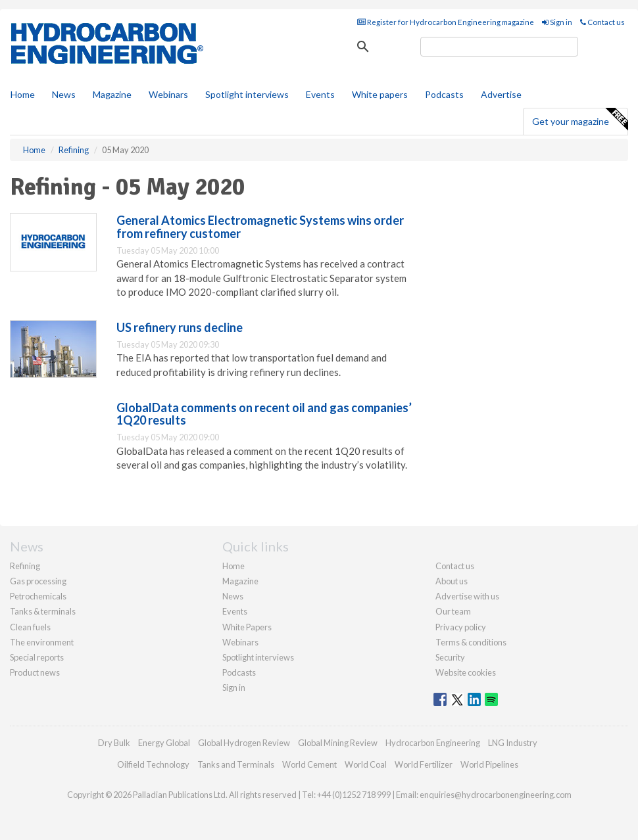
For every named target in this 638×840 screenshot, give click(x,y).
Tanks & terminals (43, 611)
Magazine (112, 94)
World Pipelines (489, 764)
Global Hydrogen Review (244, 743)
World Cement (309, 764)
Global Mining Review (338, 743)
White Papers (247, 627)
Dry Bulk (114, 743)
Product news (35, 672)
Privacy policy (461, 627)
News (233, 596)
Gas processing (38, 581)
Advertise (501, 94)
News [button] (64, 94)
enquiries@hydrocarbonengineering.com (496, 795)
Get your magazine (580, 120)
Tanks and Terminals (236, 764)
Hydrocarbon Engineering (433, 743)
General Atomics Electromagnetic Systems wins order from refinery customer (260, 227)
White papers (380, 94)
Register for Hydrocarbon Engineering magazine (446, 22)
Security (450, 657)
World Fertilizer (424, 764)
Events (320, 94)
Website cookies (466, 672)
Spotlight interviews (247, 94)
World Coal (366, 764)
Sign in (557, 22)
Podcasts (444, 94)
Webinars (168, 94)
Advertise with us (467, 596)
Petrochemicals (38, 596)
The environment (42, 642)
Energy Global (164, 743)
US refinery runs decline (180, 327)
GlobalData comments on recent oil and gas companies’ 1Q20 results (264, 414)
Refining (25, 566)
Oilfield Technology (153, 764)
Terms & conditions (471, 642)
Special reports (37, 657)
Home (23, 94)
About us (452, 581)
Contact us (602, 22)
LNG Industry (513, 743)
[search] (499, 47)
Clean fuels (30, 627)
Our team (453, 611)
